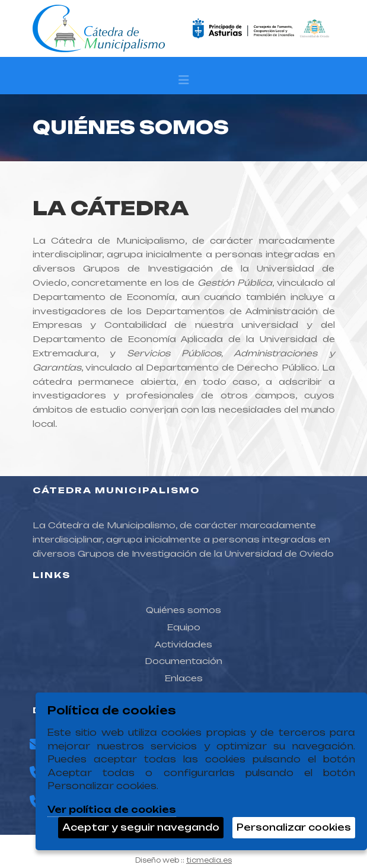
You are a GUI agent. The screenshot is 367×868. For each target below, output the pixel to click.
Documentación (183, 661)
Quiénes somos (183, 610)
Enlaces (184, 678)
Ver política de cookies (112, 810)
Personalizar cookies (294, 827)
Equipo (184, 627)
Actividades (183, 644)
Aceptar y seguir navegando (141, 827)
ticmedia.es (209, 860)
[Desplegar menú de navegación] (184, 83)
